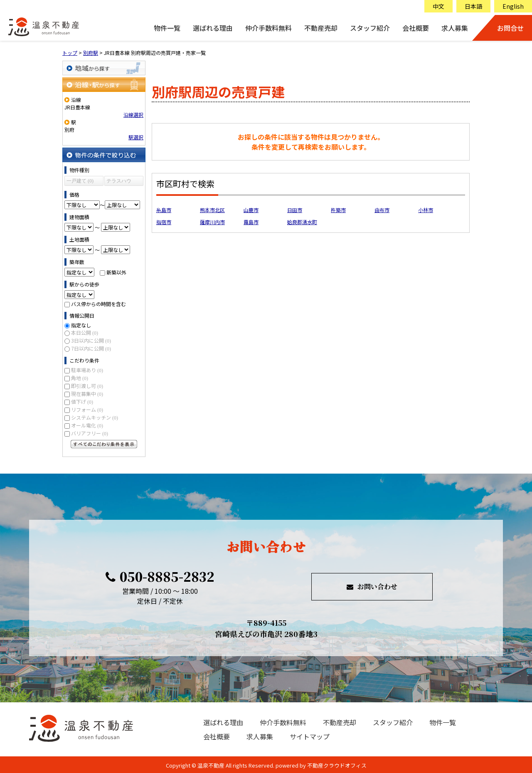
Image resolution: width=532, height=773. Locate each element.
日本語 (473, 6)
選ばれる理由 (213, 28)
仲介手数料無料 (268, 28)
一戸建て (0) (80, 181)
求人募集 (455, 28)
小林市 (426, 210)
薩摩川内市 (212, 222)
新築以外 (116, 272)
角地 (80, 378)
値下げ (82, 401)
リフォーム (87, 409)
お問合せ (510, 28)
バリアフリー (90, 433)
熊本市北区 (212, 210)
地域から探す (104, 68)
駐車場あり (87, 370)
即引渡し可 (87, 386)
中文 (438, 6)
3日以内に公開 (91, 340)
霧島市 (251, 222)
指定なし (81, 325)
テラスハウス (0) (119, 182)
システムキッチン (95, 417)
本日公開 (85, 332)
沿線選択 (133, 115)
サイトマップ (310, 736)
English (513, 6)
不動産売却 (321, 28)
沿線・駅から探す (104, 85)
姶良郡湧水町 (302, 222)
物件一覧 (167, 28)
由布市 (382, 210)
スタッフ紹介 (370, 28)
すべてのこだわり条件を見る (104, 444)
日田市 (295, 210)
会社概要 (416, 28)
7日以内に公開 (91, 348)
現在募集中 (87, 394)
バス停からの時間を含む (99, 304)
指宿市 (164, 222)
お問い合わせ (372, 587)
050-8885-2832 (160, 576)
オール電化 (87, 425)
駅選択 (136, 137)
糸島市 (164, 210)
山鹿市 (251, 210)
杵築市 (338, 210)
